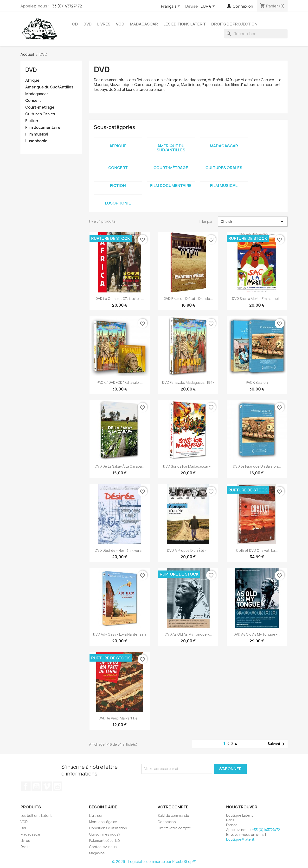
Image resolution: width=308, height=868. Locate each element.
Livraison (96, 815)
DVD (88, 24)
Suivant (277, 744)
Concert (33, 101)
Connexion (167, 822)
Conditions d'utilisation (108, 828)
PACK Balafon (257, 382)
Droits (26, 847)
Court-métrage (40, 107)
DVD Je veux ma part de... (120, 718)
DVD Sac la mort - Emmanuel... (257, 299)
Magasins (97, 853)
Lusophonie (36, 141)
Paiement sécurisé (104, 840)
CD (75, 24)
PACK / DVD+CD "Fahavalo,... (120, 382)
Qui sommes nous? (105, 834)
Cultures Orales (40, 114)
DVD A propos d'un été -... (188, 550)
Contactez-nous (103, 847)
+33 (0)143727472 (66, 6)
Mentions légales (103, 822)
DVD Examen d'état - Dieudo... (188, 299)
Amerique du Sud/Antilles (49, 87)
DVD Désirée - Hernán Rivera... (120, 550)
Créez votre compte (174, 828)
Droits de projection (234, 24)
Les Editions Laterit (185, 24)
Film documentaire (43, 127)
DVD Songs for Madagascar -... (188, 466)
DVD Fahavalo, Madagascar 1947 (188, 382)
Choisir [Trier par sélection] (253, 222)
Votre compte (173, 807)
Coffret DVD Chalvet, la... (257, 550)
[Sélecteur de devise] (209, 6)
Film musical (37, 134)
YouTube (36, 786)
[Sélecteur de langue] (171, 6)
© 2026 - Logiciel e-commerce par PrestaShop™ (154, 862)
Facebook (26, 786)
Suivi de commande (173, 815)
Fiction (32, 121)
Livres (104, 24)
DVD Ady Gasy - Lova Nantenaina (120, 634)
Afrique (32, 80)
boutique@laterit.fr (242, 839)
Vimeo (47, 786)
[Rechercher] (256, 34)
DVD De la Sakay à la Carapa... (120, 466)
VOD (120, 24)
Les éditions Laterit (36, 815)
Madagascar (144, 24)
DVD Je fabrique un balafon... (257, 466)
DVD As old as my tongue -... (188, 634)
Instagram (58, 786)
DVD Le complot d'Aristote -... (120, 299)
